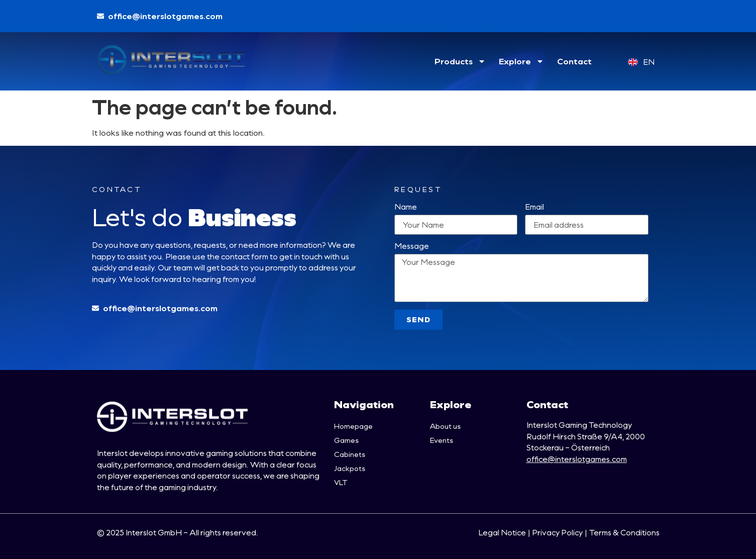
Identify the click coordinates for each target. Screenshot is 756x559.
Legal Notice (502, 532)
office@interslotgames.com (577, 459)
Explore (521, 61)
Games (346, 440)
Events (442, 440)
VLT (341, 482)
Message (412, 247)
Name (406, 207)
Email (534, 207)
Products (460, 61)
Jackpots (350, 468)
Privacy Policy (557, 532)
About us (445, 426)
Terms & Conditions (624, 532)
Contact (574, 61)
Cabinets (350, 454)
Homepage (353, 426)
